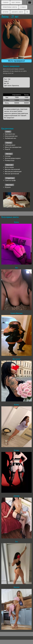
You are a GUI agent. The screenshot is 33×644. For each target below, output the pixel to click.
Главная (6, 2)
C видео (23, 7)
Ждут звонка (16, 2)
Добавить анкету (17, 12)
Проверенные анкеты (10, 7)
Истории (6, 12)
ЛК (27, 12)
